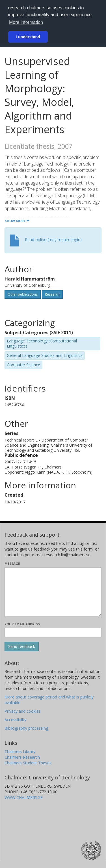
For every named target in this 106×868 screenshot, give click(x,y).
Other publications (23, 294)
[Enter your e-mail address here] (53, 633)
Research (52, 294)
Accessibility (15, 720)
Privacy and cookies (23, 711)
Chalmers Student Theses (28, 763)
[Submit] (22, 647)
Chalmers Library (20, 751)
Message (12, 563)
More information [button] (26, 22)
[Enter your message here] (53, 592)
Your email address (22, 624)
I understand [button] (28, 37)
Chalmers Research (22, 757)
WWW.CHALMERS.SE (24, 797)
